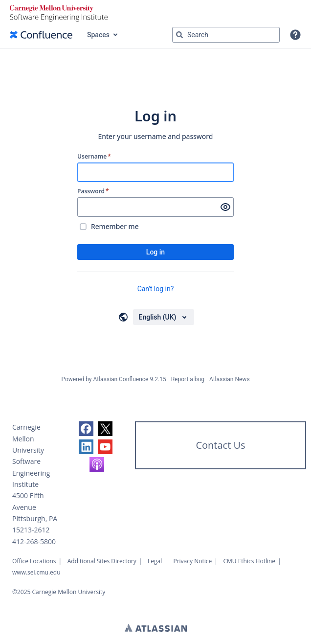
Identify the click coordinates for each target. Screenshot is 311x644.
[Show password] (225, 207)
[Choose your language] (164, 317)
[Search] (179, 35)
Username (94, 157)
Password (93, 191)
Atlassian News (230, 379)
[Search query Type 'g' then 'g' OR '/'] (226, 35)
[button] (295, 35)
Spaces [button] (98, 35)
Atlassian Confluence (121, 379)
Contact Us (220, 445)
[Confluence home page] (41, 35)
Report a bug (188, 379)
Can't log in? (156, 289)
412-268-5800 (34, 541)
